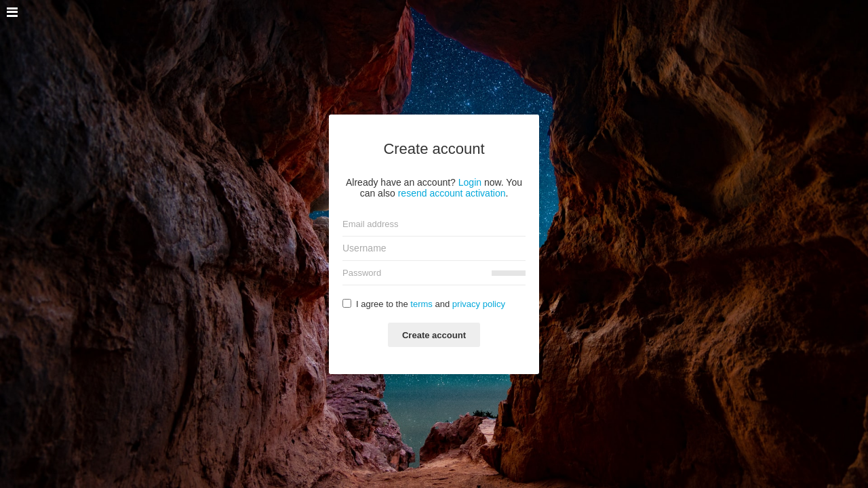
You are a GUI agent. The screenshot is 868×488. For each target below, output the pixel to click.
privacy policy (479, 304)
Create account (434, 335)
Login (470, 182)
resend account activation (452, 193)
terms (421, 304)
